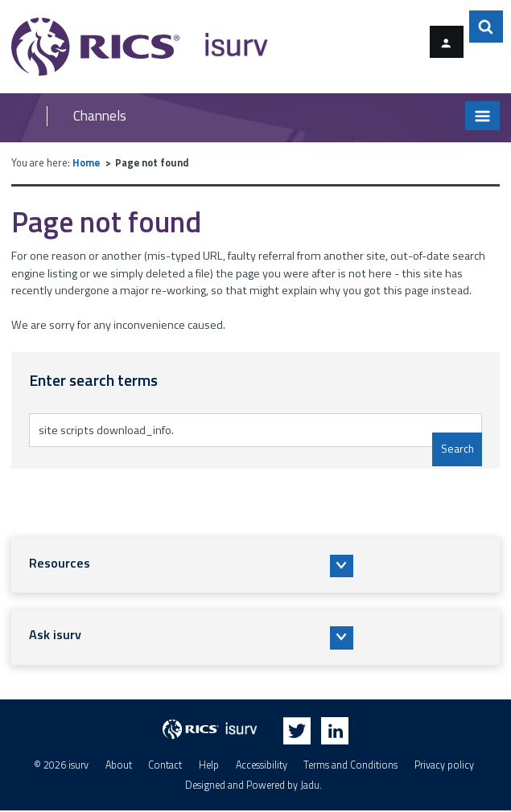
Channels (100, 116)
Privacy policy (444, 767)
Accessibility (262, 767)
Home (86, 163)
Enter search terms (96, 413)
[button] (255, 565)
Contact (165, 767)
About (119, 767)
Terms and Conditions (350, 767)
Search (456, 449)
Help (209, 767)
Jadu (310, 786)
